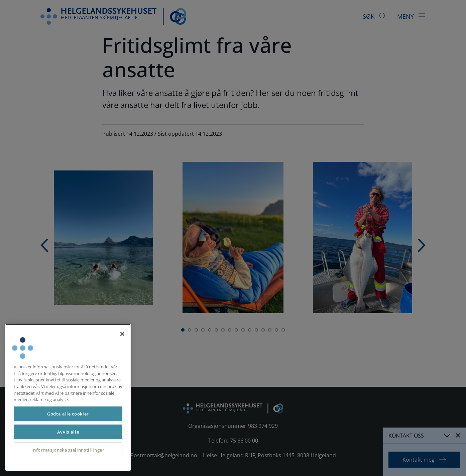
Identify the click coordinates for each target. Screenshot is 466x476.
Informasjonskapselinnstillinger (68, 450)
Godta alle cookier (68, 414)
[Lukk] (122, 334)
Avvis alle (68, 432)
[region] (68, 397)
